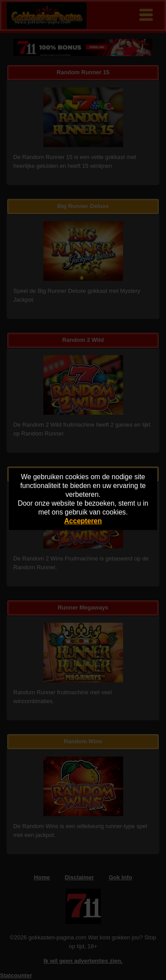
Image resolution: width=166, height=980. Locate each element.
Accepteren (83, 521)
